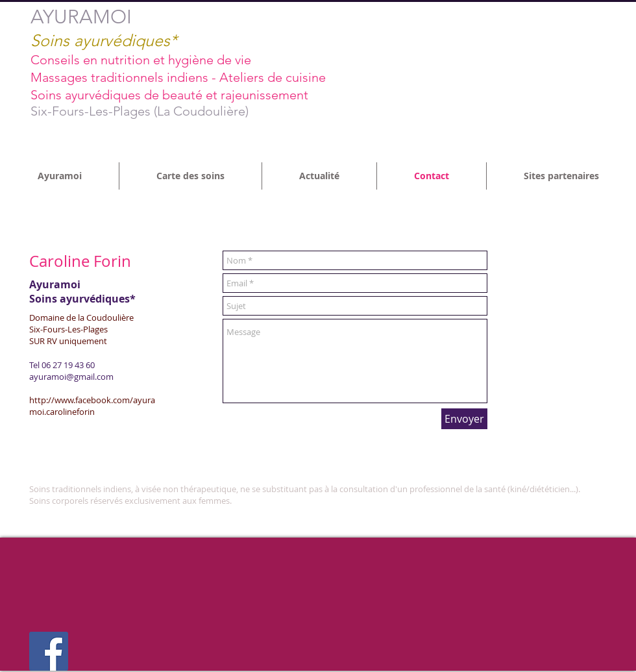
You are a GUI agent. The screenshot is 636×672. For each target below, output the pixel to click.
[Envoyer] (464, 419)
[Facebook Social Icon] (49, 651)
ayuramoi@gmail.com (71, 377)
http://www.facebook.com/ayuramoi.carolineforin (92, 406)
